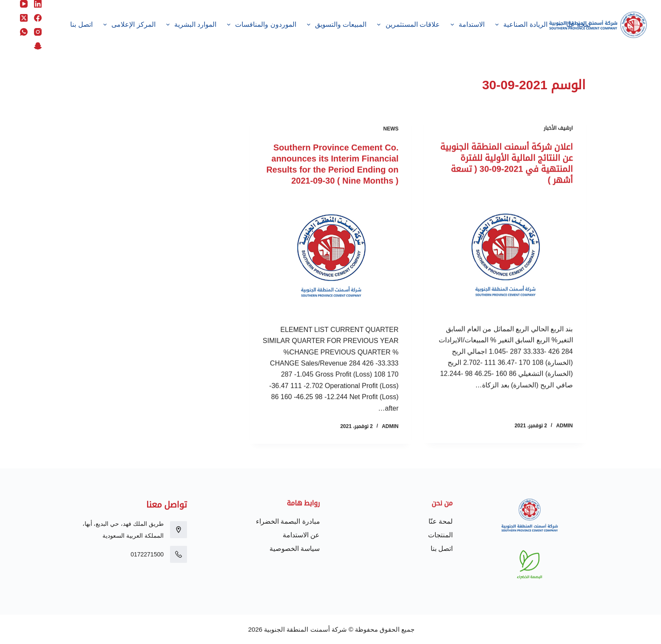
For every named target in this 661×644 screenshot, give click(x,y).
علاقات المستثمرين (407, 25)
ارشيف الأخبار (558, 129)
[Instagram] (38, 32)
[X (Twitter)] (24, 18)
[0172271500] (179, 554)
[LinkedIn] (38, 4)
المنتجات (440, 535)
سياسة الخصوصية (295, 549)
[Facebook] (38, 18)
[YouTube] (24, 4)
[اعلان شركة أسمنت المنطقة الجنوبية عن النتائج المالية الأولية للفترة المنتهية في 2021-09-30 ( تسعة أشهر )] (505, 255)
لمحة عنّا (573, 25)
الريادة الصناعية (520, 25)
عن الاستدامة (301, 535)
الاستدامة (466, 25)
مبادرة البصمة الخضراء (288, 521)
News (391, 132)
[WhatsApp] (24, 32)
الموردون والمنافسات (260, 25)
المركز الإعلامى (128, 25)
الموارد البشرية (190, 25)
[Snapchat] (38, 46)
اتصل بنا (81, 24)
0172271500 (147, 554)
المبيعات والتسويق (335, 25)
